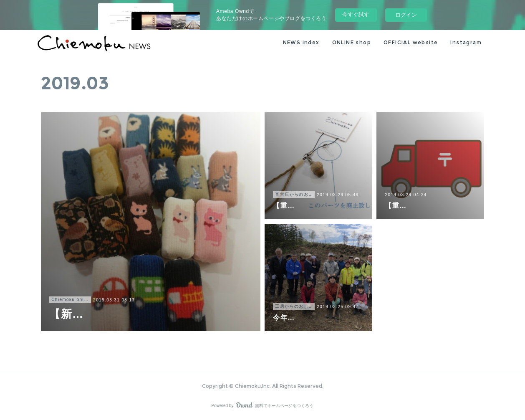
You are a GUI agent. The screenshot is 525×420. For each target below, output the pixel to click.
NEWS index (301, 42)
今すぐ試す (356, 14)
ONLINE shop (352, 42)
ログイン (406, 15)
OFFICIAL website (411, 42)
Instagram (466, 42)
